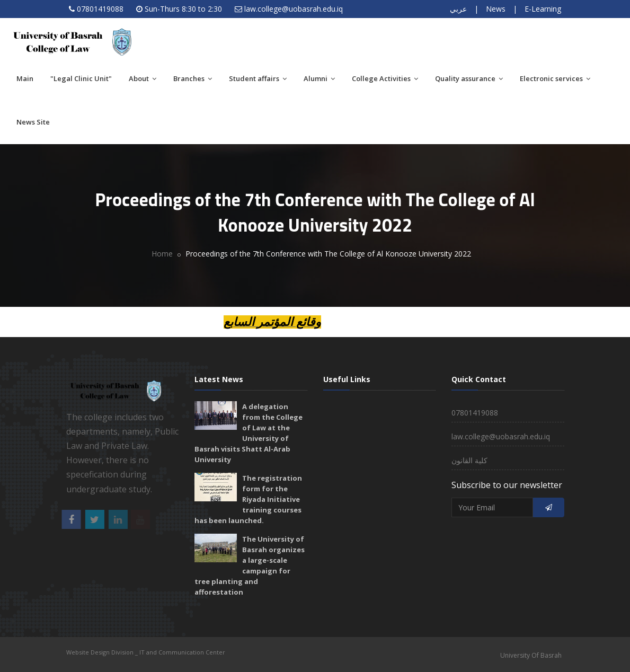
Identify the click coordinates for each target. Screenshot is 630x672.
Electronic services (555, 78)
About (143, 78)
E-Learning (543, 9)
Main (25, 78)
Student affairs (258, 78)
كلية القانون (469, 460)
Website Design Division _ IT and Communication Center (146, 652)
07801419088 (100, 9)
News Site (33, 122)
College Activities (385, 78)
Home (162, 254)
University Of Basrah (531, 655)
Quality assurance (469, 78)
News (496, 9)
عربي (458, 9)
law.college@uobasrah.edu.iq (294, 9)
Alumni (319, 78)
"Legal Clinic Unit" (81, 78)
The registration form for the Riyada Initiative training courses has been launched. (248, 499)
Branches (193, 78)
